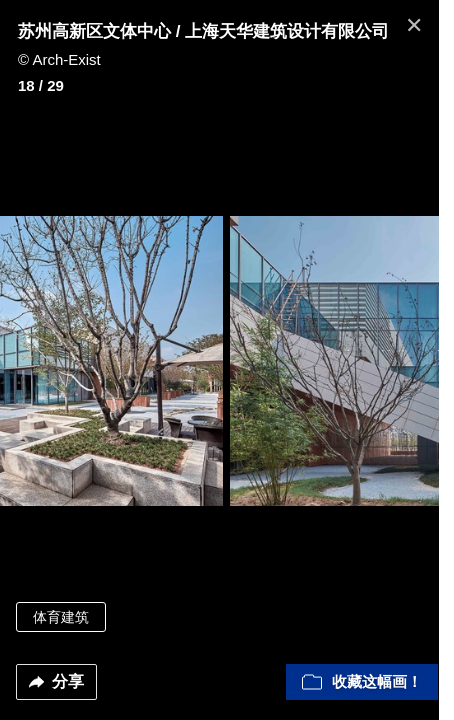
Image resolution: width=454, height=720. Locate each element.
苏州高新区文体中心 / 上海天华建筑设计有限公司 (203, 31)
